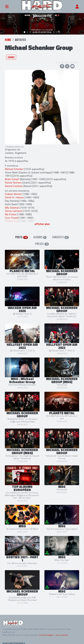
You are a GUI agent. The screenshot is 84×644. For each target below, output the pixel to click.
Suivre (11, 55)
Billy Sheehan (12, 205)
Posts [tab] (21, 235)
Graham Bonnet (13, 192)
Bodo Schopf (12, 177)
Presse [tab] (42, 241)
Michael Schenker (14, 167)
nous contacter (62, 633)
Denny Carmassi (14, 209)
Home (8, 37)
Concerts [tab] (60, 235)
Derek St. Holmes (14, 195)
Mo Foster (11, 212)
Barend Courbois (14, 183)
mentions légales (46, 633)
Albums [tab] (40, 235)
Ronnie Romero (13, 180)
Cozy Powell (12, 215)
